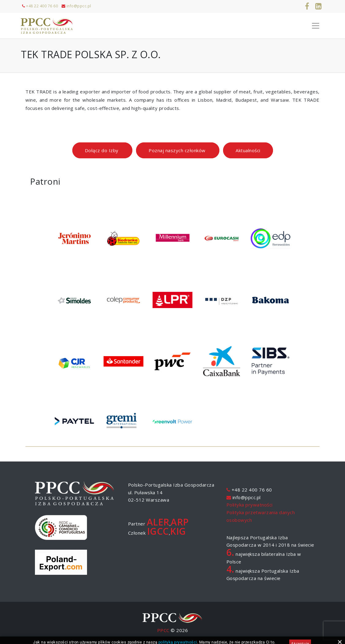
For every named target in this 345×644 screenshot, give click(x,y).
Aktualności (248, 150)
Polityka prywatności (250, 505)
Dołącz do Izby (102, 150)
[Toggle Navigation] (316, 26)
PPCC (163, 630)
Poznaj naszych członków (178, 150)
